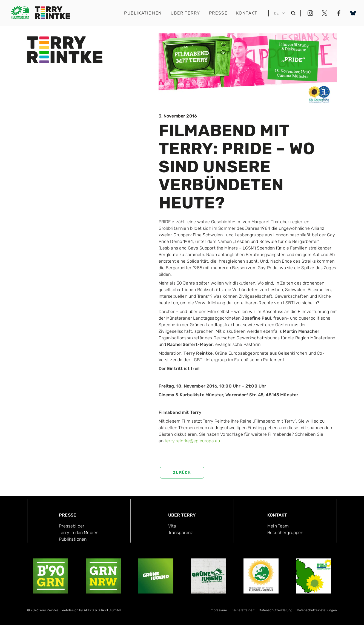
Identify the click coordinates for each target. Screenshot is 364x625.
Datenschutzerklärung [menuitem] (276, 610)
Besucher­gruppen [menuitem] (285, 533)
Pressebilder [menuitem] (72, 526)
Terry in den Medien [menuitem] (79, 533)
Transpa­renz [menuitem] (181, 533)
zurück (182, 473)
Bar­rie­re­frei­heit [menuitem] (243, 610)
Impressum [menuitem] (218, 610)
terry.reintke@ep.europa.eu (192, 441)
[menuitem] (91, 611)
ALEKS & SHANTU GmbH (102, 610)
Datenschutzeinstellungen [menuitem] (317, 610)
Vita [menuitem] (172, 526)
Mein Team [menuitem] (278, 526)
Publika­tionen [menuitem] (73, 539)
